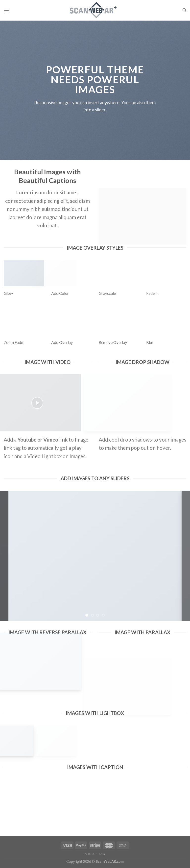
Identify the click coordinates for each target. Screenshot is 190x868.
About (90, 854)
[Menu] (7, 10)
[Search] (184, 10)
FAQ (102, 854)
